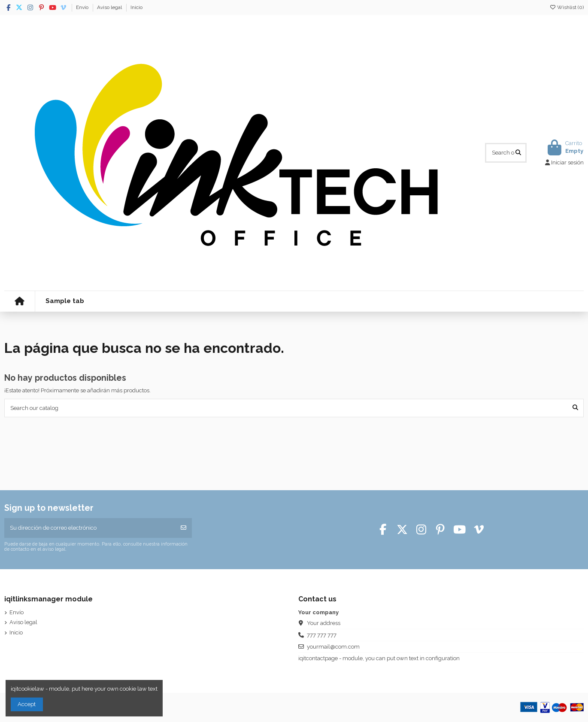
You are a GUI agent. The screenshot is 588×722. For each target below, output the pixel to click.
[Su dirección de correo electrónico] (90, 528)
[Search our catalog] (518, 153)
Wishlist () (567, 7)
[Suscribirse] (183, 528)
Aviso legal (110, 7)
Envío (83, 7)
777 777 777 (322, 635)
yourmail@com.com (333, 647)
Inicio (136, 7)
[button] (65, 301)
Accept (27, 704)
